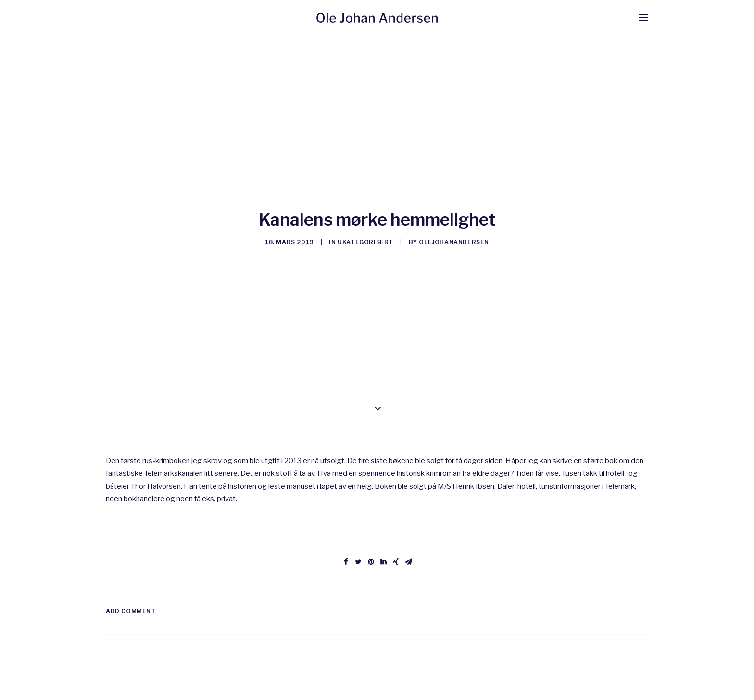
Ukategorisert (365, 239)
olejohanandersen (454, 239)
